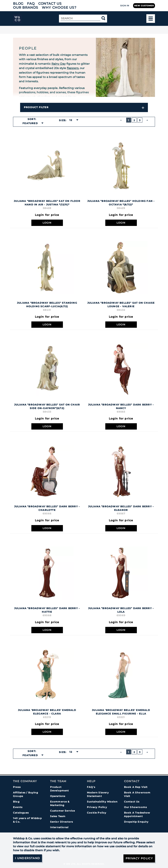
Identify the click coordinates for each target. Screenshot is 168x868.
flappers (73, 68)
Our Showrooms (136, 807)
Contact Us (50, 4)
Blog (18, 4)
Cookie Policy (97, 813)
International (59, 827)
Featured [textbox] (30, 123)
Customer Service (63, 811)
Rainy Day (59, 64)
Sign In (125, 6)
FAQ (31, 4)
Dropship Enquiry (136, 822)
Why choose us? (59, 7)
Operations (58, 796)
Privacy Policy (97, 807)
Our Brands (26, 7)
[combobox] (32, 123)
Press (17, 787)
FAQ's (91, 787)
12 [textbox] (71, 120)
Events (18, 807)
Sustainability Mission (102, 802)
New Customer (144, 6)
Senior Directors (62, 822)
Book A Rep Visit (136, 787)
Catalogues (21, 813)
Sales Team (58, 816)
